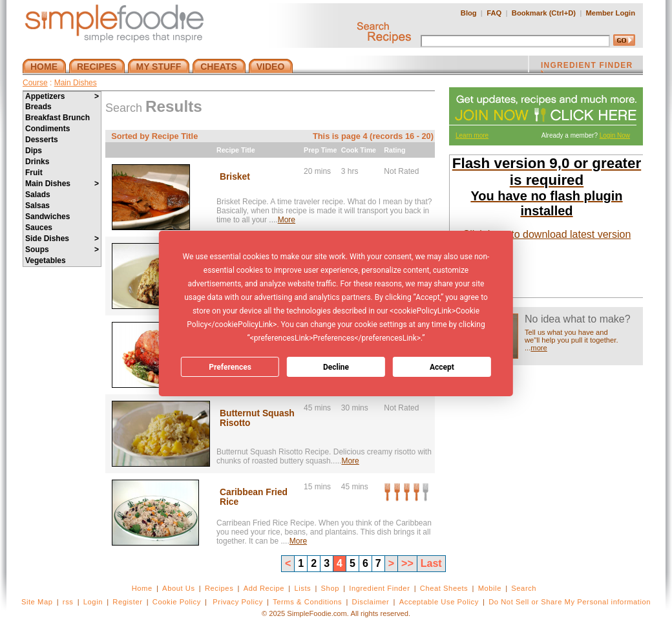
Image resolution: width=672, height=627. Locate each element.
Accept (442, 367)
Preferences (230, 367)
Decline (336, 367)
